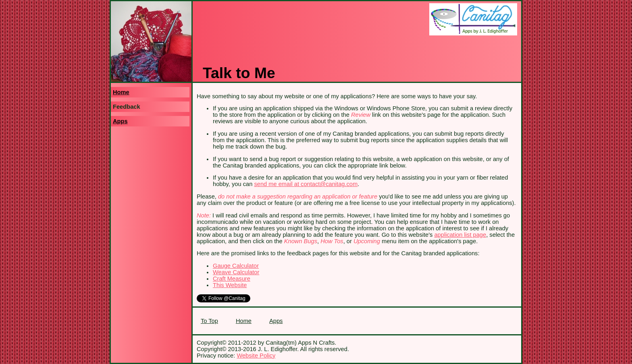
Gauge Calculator (236, 266)
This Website (230, 285)
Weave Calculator (236, 272)
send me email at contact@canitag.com (306, 184)
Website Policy (256, 356)
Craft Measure (232, 279)
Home (121, 92)
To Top (209, 321)
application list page (460, 235)
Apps (120, 121)
